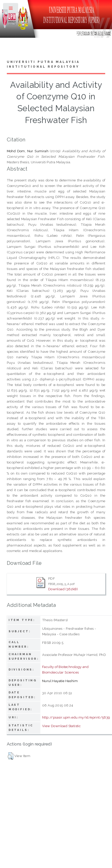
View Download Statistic (61, 726)
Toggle (11, 9)
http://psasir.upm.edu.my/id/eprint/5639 (76, 717)
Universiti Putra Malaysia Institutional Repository (43, 64)
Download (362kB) (63, 589)
